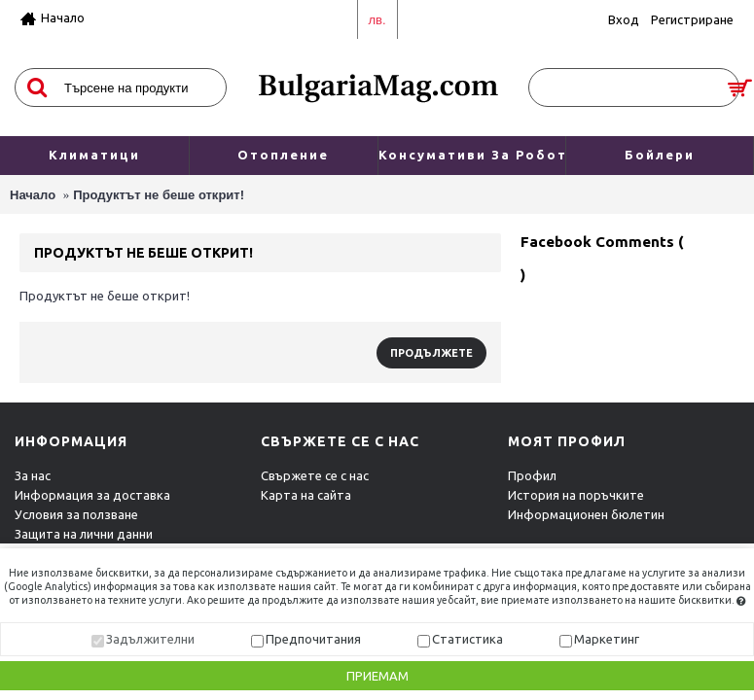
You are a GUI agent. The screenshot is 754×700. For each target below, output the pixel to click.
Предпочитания (313, 639)
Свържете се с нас (315, 475)
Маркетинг (607, 639)
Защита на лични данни (84, 534)
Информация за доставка (92, 495)
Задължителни (150, 639)
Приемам (377, 676)
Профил (532, 475)
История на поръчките (576, 495)
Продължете (431, 353)
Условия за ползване (76, 514)
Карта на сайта (306, 495)
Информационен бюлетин (586, 514)
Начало (33, 195)
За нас (33, 475)
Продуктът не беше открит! (159, 195)
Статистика (467, 639)
